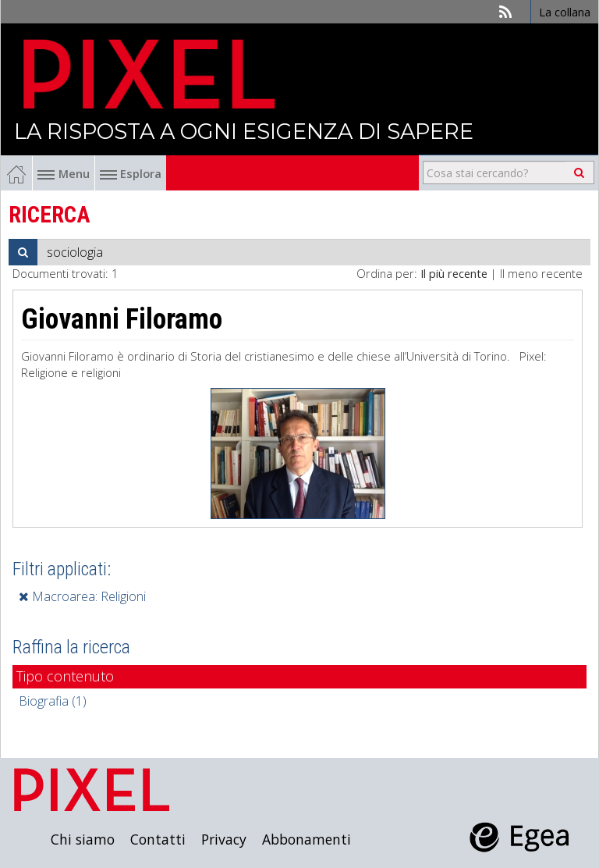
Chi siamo (83, 839)
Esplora (131, 173)
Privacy (224, 839)
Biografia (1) (53, 701)
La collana (565, 12)
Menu (64, 173)
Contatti (158, 839)
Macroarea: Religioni (82, 596)
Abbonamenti (307, 839)
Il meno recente (541, 273)
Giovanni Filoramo (122, 319)
